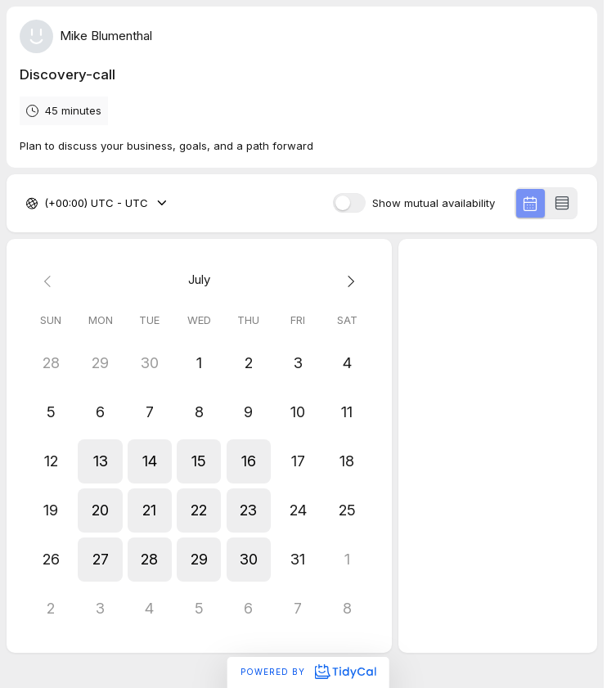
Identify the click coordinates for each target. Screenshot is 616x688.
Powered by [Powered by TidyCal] (308, 672)
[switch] (349, 203)
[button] (100, 461)
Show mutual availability (434, 203)
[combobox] (46, 204)
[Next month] (347, 280)
